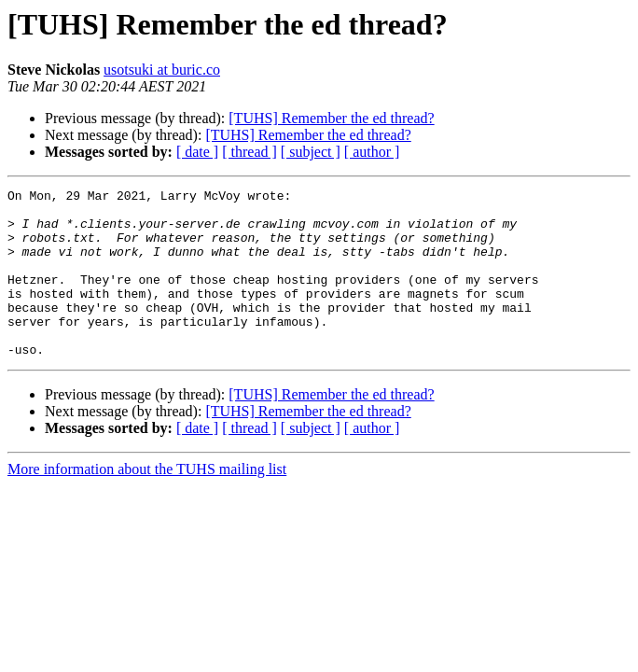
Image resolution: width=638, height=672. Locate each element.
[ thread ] (250, 152)
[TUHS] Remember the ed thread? (331, 118)
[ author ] (372, 152)
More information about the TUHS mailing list (147, 503)
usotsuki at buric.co (162, 70)
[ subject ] (311, 152)
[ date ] (197, 152)
